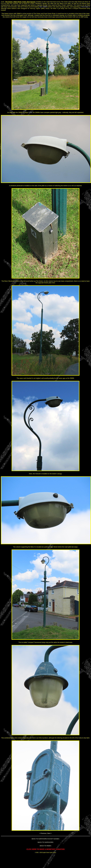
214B (30, 112)
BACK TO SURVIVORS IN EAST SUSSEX (46, 839)
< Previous (43, 833)
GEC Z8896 (43, 7)
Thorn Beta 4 (86, 7)
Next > (50, 833)
